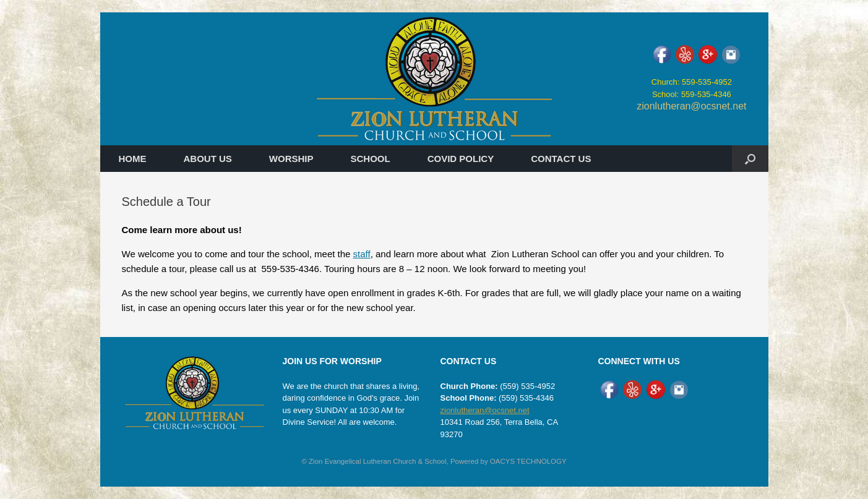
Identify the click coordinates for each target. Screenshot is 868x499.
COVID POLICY (461, 159)
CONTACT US (561, 159)
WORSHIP (291, 159)
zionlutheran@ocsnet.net (691, 106)
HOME (133, 159)
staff (362, 254)
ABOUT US (208, 159)
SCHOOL (371, 159)
